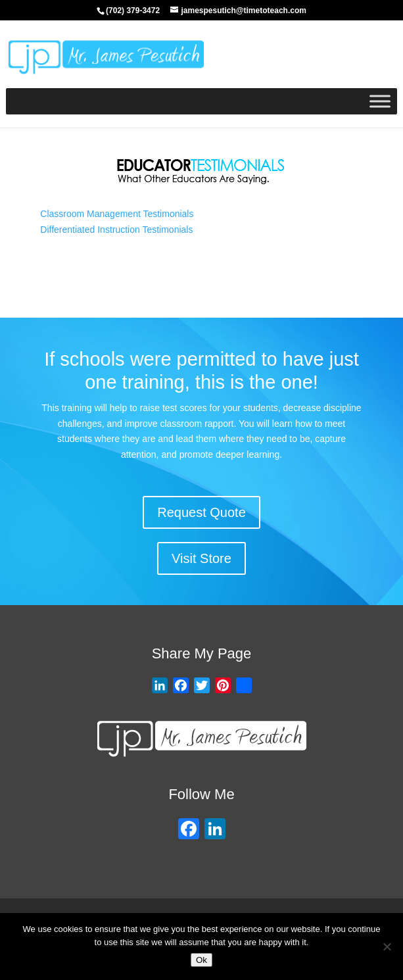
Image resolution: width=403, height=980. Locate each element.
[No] (387, 946)
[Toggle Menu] (380, 101)
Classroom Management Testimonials (117, 214)
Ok (202, 960)
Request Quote (202, 512)
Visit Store (202, 558)
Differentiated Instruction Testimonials (116, 230)
